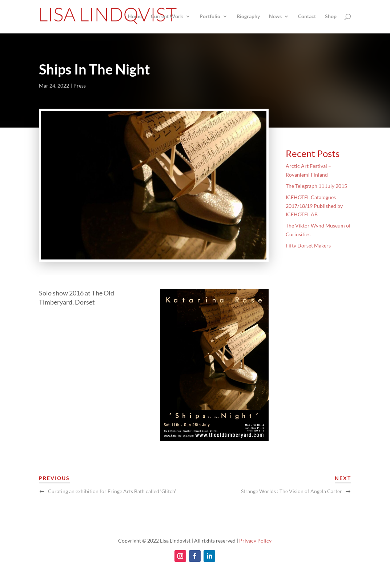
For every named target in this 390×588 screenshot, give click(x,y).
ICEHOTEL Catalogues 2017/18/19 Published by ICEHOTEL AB (314, 206)
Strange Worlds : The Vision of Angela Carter (292, 491)
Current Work (167, 17)
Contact (307, 17)
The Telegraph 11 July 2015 (316, 186)
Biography (248, 17)
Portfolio (210, 17)
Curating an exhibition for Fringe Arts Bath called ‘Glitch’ (112, 491)
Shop (331, 17)
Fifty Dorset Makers (308, 245)
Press (80, 86)
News (275, 17)
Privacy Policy (255, 541)
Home (135, 17)
